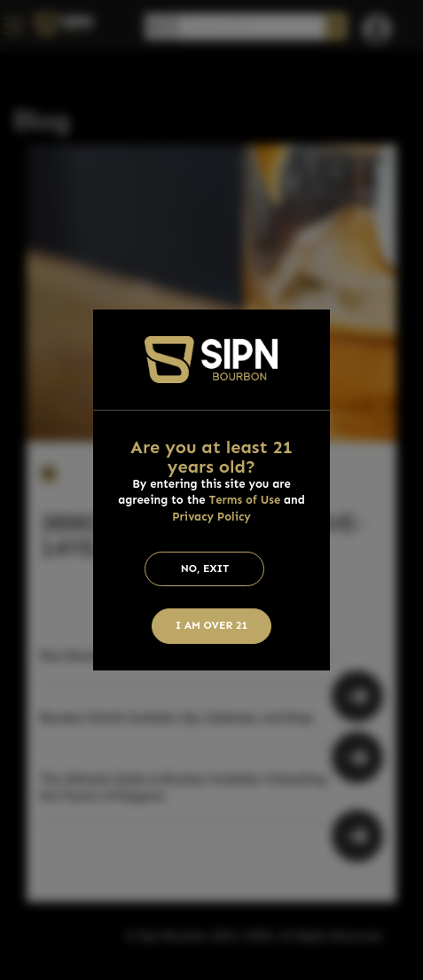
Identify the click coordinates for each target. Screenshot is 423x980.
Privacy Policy (211, 517)
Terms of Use (244, 500)
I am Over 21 (212, 625)
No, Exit (205, 568)
